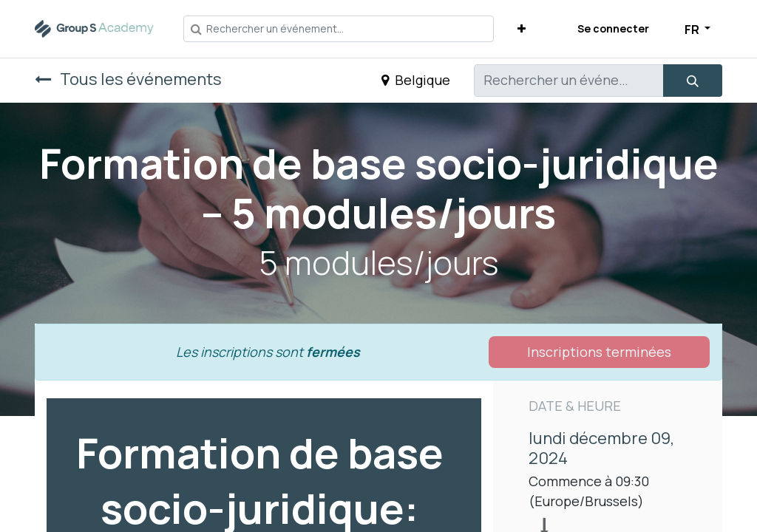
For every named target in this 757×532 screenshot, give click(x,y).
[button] (522, 28)
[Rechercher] (693, 81)
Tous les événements (128, 79)
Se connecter (613, 28)
